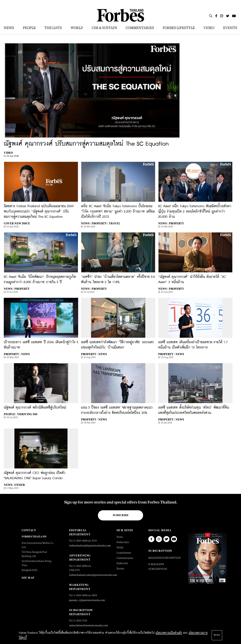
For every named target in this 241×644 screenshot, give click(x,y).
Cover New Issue (17, 223)
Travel (114, 223)
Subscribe (121, 515)
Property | (100, 223)
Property (176, 223)
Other (20, 485)
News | (86, 223)
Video (8, 153)
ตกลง (217, 635)
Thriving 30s (27, 414)
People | (10, 414)
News (25, 354)
